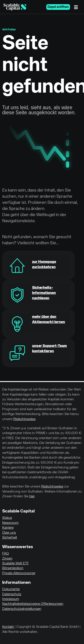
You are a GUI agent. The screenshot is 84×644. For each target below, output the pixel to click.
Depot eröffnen (58, 7)
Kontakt (8, 627)
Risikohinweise (24, 419)
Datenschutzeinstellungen (22, 609)
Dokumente (11, 589)
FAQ (5, 554)
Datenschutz (12, 594)
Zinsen (7, 559)
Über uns (9, 533)
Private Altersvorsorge (19, 573)
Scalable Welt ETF (15, 563)
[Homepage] (15, 7)
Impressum (11, 599)
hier (32, 496)
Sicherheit (10, 538)
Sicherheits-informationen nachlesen (44, 293)
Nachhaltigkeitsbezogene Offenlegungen (33, 604)
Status (7, 518)
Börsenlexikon (13, 568)
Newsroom (10, 523)
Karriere (8, 528)
